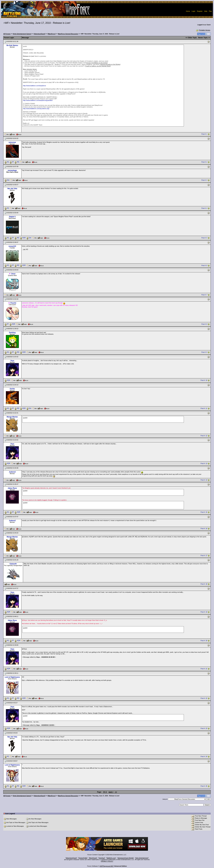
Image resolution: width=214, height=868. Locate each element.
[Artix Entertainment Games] (22, 34)
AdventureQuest (71, 858)
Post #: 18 (204, 584)
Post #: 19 (204, 612)
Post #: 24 (204, 757)
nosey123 (12, 246)
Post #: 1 (204, 134)
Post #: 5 (204, 238)
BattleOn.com (111, 858)
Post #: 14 (204, 480)
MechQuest (93, 858)
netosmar (12, 142)
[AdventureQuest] (39, 34)
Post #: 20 (204, 641)
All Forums (7, 34)
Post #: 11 (204, 409)
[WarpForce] (52, 34)
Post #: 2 (204, 162)
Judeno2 (12, 472)
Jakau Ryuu (12, 488)
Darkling (12, 333)
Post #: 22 (204, 698)
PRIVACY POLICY (107, 861)
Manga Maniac (12, 417)
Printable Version (203, 30)
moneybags (12, 170)
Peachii (13, 303)
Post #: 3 (204, 180)
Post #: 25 (204, 786)
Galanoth (13, 564)
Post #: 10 (204, 380)
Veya (12, 361)
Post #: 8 (204, 324)
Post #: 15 (204, 512)
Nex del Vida (12, 189)
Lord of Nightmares (12, 677)
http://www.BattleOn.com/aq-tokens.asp (36, 109)
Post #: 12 (204, 436)
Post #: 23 (204, 729)
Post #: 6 (204, 265)
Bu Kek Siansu (12, 45)
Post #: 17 (204, 556)
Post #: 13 (204, 463)
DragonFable (83, 858)
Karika (12, 389)
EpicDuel (102, 858)
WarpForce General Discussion (68, 34)
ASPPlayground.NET (107, 866)
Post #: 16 (204, 529)
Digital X (12, 217)
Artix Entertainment (142, 858)
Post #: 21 (204, 669)
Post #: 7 (204, 295)
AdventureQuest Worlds (126, 858)
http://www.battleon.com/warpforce (35, 86)
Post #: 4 (204, 208)
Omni (13, 274)
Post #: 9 (204, 352)
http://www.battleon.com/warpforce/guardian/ (38, 100)
